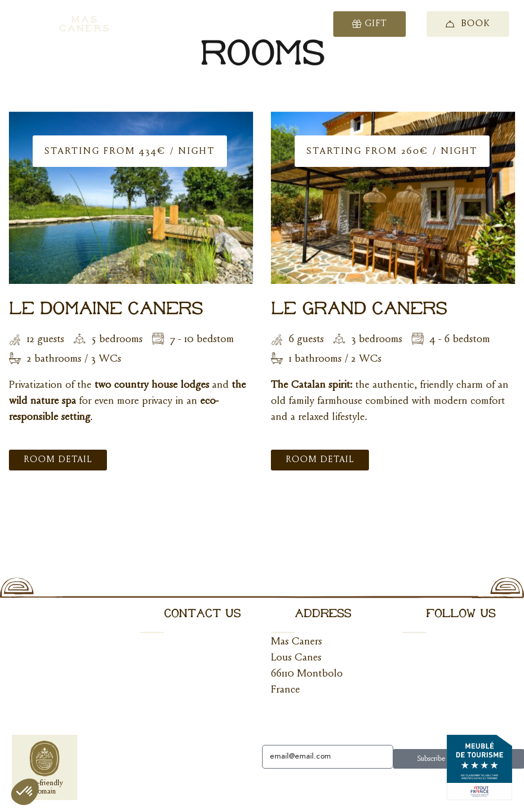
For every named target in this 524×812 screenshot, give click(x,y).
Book (468, 24)
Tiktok (416, 706)
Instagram (423, 674)
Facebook (423, 642)
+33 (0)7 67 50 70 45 (188, 674)
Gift (370, 24)
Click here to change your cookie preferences (91, 787)
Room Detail (58, 460)
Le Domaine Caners (106, 309)
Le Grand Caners (359, 309)
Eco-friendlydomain (45, 768)
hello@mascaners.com (188, 642)
